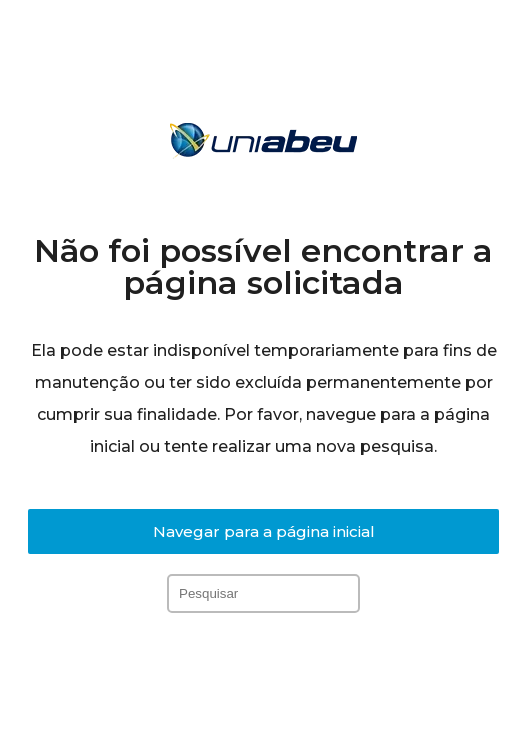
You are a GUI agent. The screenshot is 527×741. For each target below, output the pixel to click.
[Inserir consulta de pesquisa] (263, 593)
